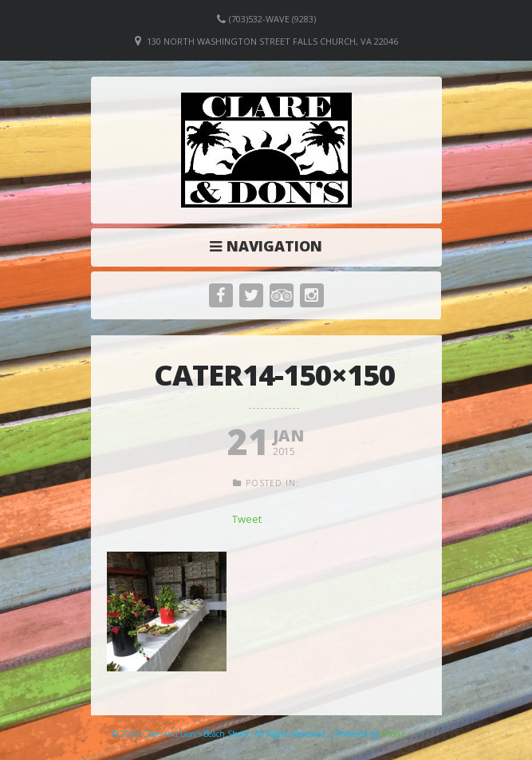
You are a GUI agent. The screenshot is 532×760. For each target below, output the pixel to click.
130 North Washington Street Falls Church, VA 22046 (272, 41)
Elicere (393, 734)
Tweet (247, 519)
